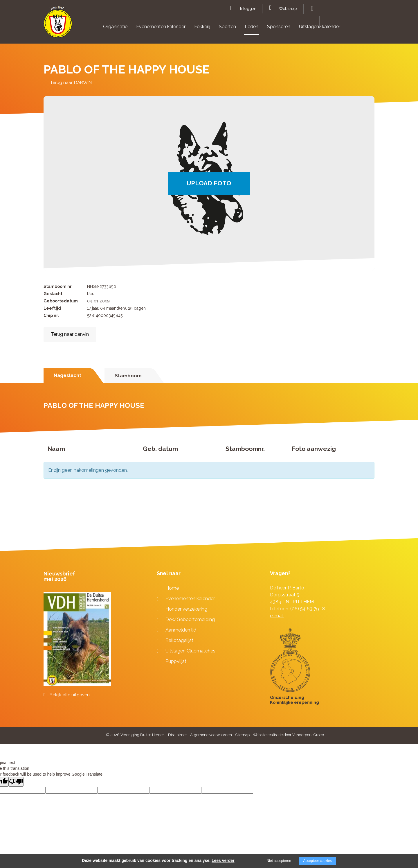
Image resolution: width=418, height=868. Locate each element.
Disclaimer (178, 735)
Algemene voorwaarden (211, 735)
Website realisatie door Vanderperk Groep (288, 735)
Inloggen (248, 9)
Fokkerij (202, 27)
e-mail (277, 616)
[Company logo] (58, 25)
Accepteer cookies (318, 861)
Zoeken (311, 8)
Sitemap (242, 735)
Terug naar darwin (70, 334)
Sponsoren (279, 27)
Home (172, 588)
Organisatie (115, 27)
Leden (252, 27)
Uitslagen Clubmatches (190, 651)
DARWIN (83, 82)
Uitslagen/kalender (320, 27)
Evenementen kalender (161, 27)
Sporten (227, 27)
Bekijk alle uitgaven (70, 695)
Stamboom (128, 376)
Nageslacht (67, 375)
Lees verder (223, 860)
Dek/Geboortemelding (190, 619)
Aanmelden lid (181, 630)
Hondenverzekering (186, 609)
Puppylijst (176, 661)
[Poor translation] (16, 782)
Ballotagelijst (179, 640)
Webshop (288, 9)
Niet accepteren (279, 861)
